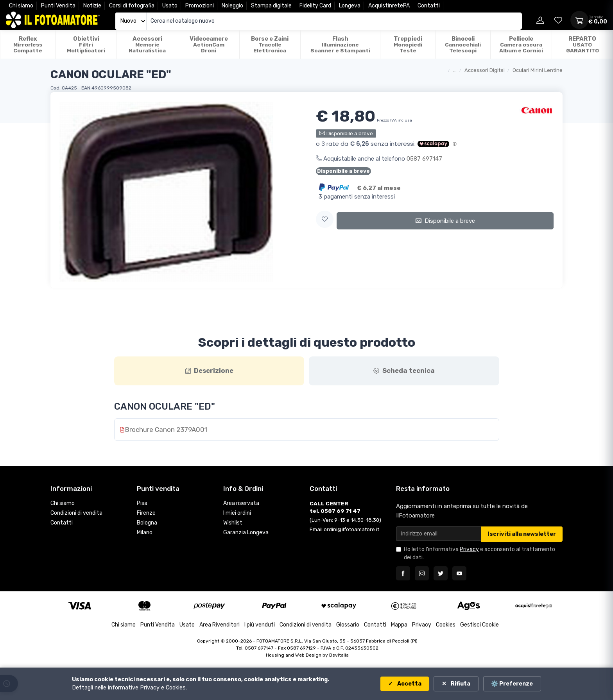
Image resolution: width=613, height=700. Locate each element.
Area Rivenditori (220, 626)
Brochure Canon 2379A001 (166, 430)
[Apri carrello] (579, 20)
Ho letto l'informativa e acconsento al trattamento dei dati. (479, 554)
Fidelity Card (315, 6)
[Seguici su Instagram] (422, 574)
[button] (325, 219)
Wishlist (233, 524)
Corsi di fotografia (132, 6)
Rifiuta (460, 684)
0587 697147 (424, 159)
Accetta (408, 684)
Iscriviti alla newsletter (522, 535)
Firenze (146, 514)
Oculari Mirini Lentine (538, 70)
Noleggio (232, 6)
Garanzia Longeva (246, 533)
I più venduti (260, 626)
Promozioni (200, 6)
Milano (145, 533)
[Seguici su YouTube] (459, 574)
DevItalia (339, 656)
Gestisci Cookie (479, 626)
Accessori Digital (485, 70)
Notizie (92, 6)
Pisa (142, 504)
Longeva (350, 6)
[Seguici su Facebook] (403, 574)
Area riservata (241, 504)
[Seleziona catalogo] (131, 21)
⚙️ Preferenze (512, 684)
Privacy (469, 550)
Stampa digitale (271, 6)
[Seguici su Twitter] (441, 574)
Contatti (429, 6)
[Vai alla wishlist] (558, 20)
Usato (170, 6)
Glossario (348, 626)
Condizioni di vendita (76, 514)
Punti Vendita (58, 6)
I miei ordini (237, 514)
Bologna (147, 524)
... (455, 70)
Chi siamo (21, 6)
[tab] (209, 371)
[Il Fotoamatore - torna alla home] (53, 20)
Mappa (399, 626)
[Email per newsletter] (439, 534)
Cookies (446, 626)
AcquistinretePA (389, 6)
